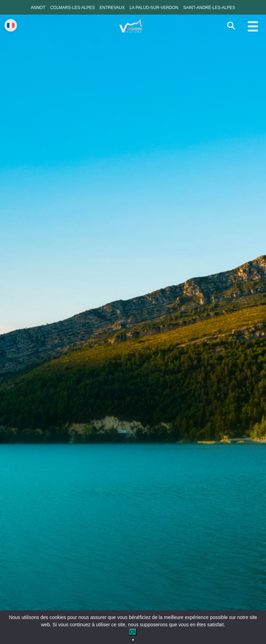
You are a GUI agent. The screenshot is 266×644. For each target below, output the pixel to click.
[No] (133, 640)
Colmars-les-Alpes (73, 8)
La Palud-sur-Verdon (154, 8)
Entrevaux (112, 8)
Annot (38, 8)
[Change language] (11, 25)
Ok (133, 632)
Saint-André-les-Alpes (209, 8)
